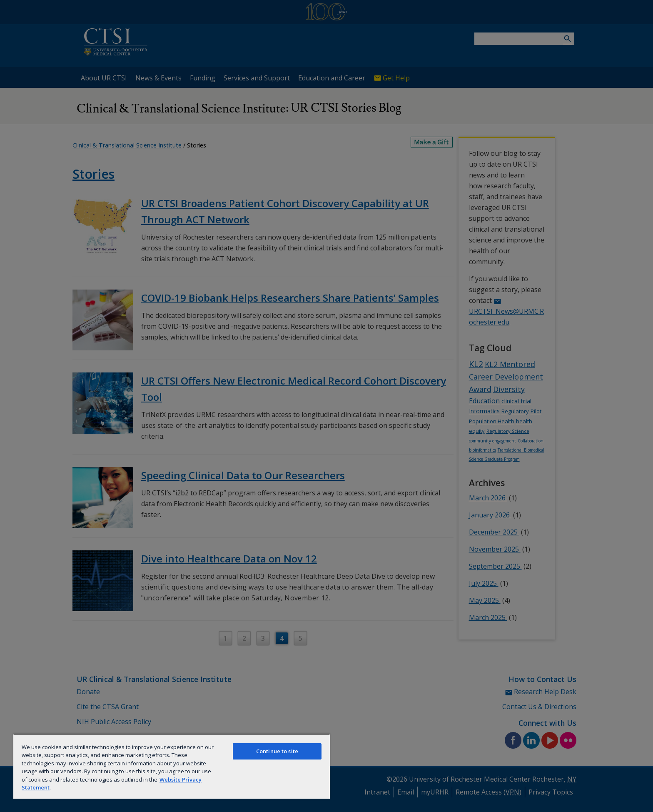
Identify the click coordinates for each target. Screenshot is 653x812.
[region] (172, 766)
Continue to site (277, 751)
